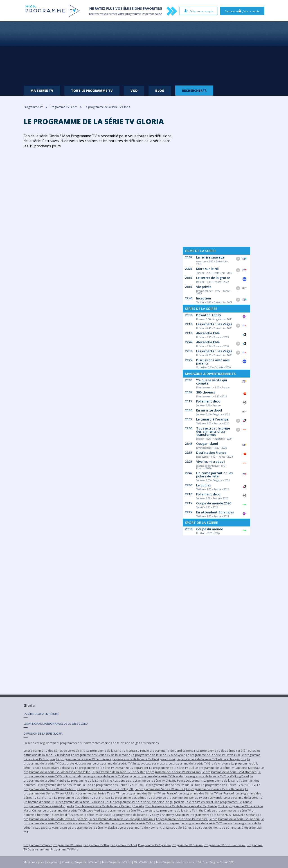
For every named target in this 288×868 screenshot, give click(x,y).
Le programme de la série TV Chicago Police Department (164, 780)
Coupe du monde (210, 529)
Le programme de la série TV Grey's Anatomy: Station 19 (151, 815)
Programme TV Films (64, 849)
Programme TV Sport (38, 845)
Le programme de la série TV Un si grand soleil (144, 759)
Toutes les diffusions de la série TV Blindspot (81, 815)
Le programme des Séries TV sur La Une (64, 785)
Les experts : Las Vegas (214, 324)
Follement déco (208, 401)
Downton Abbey (209, 315)
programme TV (135, 14)
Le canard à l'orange (212, 419)
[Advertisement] (144, 52)
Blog (160, 91)
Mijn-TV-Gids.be (144, 862)
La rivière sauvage (210, 257)
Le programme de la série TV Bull (171, 768)
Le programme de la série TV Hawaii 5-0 (213, 755)
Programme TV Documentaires (225, 845)
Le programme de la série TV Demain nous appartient (112, 768)
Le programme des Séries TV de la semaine (101, 755)
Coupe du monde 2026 (214, 503)
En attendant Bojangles (215, 512)
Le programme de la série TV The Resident (96, 780)
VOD (134, 91)
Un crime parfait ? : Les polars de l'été (214, 475)
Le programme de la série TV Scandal (158, 776)
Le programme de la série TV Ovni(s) (107, 776)
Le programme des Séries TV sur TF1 (96, 793)
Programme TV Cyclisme (154, 845)
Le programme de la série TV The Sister (118, 772)
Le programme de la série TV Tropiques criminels (122, 819)
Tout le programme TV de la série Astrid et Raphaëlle (181, 806)
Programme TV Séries (68, 845)
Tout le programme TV (92, 91)
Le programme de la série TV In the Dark (184, 810)
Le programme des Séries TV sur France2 (150, 793)
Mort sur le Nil (207, 269)
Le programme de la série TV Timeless (207, 823)
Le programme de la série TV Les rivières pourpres (145, 823)
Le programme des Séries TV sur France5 (82, 798)
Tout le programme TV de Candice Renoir (168, 751)
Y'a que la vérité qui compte (212, 382)
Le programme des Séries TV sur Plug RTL (106, 789)
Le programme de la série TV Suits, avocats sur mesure (130, 763)
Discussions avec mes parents (213, 362)
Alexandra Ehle (208, 333)
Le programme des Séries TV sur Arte (136, 798)
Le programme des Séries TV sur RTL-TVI (229, 785)
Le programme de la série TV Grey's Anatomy (199, 763)
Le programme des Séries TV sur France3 (207, 793)
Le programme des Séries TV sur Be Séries (215, 789)
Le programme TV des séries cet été (221, 751)
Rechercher (194, 91)
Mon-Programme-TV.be (117, 862)
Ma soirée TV (42, 91)
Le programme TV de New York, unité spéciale (151, 828)
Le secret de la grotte (213, 278)
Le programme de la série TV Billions (79, 802)
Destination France (211, 453)
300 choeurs (206, 392)
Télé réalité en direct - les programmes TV (213, 802)
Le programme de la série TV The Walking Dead (217, 776)
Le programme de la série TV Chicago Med (71, 810)
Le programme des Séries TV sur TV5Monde (193, 798)
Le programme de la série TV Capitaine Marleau (227, 768)
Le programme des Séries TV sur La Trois (172, 785)
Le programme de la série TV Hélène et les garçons (211, 759)
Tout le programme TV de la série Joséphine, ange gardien (145, 802)
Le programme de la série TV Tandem (234, 819)
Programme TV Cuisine (187, 845)
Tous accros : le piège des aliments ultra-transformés (213, 431)
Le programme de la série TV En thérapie (84, 759)
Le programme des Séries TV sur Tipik (118, 785)
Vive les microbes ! (210, 462)
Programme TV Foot (124, 845)
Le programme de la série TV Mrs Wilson (173, 772)
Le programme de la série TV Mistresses (229, 772)
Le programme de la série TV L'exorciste (128, 810)
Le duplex (204, 485)
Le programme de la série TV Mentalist (112, 751)
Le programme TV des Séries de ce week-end (54, 751)
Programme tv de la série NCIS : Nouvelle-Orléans (224, 815)
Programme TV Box (96, 845)
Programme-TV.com (87, 862)
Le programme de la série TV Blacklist (93, 828)
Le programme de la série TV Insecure (182, 819)
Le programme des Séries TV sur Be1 (160, 789)
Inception (204, 298)
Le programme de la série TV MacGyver (158, 755)
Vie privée (204, 287)
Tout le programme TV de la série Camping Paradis (110, 806)
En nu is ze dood (209, 410)
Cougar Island (207, 444)
